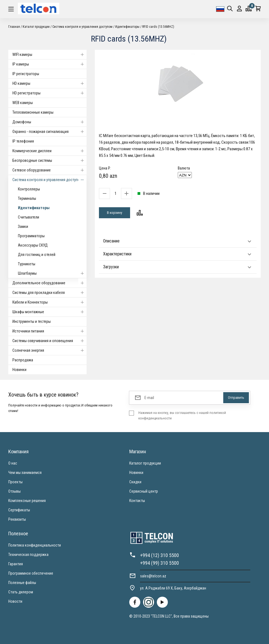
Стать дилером (21, 592)
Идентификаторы (127, 27)
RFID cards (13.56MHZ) (158, 27)
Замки (23, 227)
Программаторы (31, 236)
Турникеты (27, 264)
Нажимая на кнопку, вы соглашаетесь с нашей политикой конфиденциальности (182, 415)
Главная (14, 27)
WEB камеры (23, 103)
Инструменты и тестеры (32, 321)
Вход (239, 9)
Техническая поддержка (28, 555)
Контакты (137, 501)
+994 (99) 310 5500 (159, 563)
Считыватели (29, 217)
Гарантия (16, 564)
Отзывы (14, 491)
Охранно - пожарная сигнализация (49, 132)
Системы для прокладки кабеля (49, 293)
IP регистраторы (26, 74)
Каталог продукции (36, 27)
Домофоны (49, 122)
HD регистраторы (49, 93)
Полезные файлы (22, 583)
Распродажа (23, 360)
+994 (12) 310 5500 (159, 555)
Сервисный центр (144, 491)
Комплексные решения (27, 501)
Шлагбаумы (52, 273)
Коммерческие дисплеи (49, 151)
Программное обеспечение (31, 573)
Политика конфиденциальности (35, 545)
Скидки (135, 482)
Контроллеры (29, 189)
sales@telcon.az (153, 576)
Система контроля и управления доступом (82, 27)
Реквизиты (17, 519)
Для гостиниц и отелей (37, 255)
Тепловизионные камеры (33, 112)
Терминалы (27, 198)
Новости (15, 601)
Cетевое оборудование (49, 170)
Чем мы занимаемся (25, 473)
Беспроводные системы (49, 160)
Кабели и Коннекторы (49, 302)
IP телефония (23, 141)
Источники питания (49, 331)
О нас (13, 463)
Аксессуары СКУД (33, 245)
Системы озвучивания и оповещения (49, 341)
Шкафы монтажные (49, 312)
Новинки (19, 370)
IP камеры (49, 64)
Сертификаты (19, 510)
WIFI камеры (49, 54)
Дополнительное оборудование (49, 283)
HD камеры (49, 83)
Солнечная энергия (49, 350)
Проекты (15, 482)
